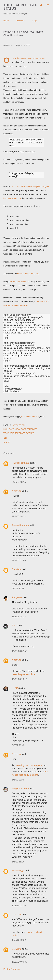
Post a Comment (12, 969)
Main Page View (12, 429)
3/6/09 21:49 (18, 780)
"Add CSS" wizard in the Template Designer (30, 186)
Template (9, 433)
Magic (34, 21)
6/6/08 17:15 (18, 589)
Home (6, 21)
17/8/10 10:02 (19, 940)
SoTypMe (17, 949)
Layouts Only (19, 425)
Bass (14, 626)
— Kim (15, 688)
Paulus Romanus (20, 463)
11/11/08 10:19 (19, 679)
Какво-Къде (18, 870)
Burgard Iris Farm (21, 788)
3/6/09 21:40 (18, 745)
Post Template (29, 429)
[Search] (41, 5)
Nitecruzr (16, 491)
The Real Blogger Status (20, 7)
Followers (20, 21)
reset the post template (23, 674)
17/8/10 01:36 (19, 906)
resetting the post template (29, 765)
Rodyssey (17, 597)
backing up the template (28, 274)
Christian (16, 569)
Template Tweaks (24, 433)
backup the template (12, 198)
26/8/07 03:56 (19, 561)
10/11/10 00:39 (19, 962)
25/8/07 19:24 (19, 516)
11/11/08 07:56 (19, 651)
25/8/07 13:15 (19, 482)
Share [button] (7, 442)
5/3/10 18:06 (18, 862)
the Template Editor (18, 282)
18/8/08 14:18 (19, 617)
